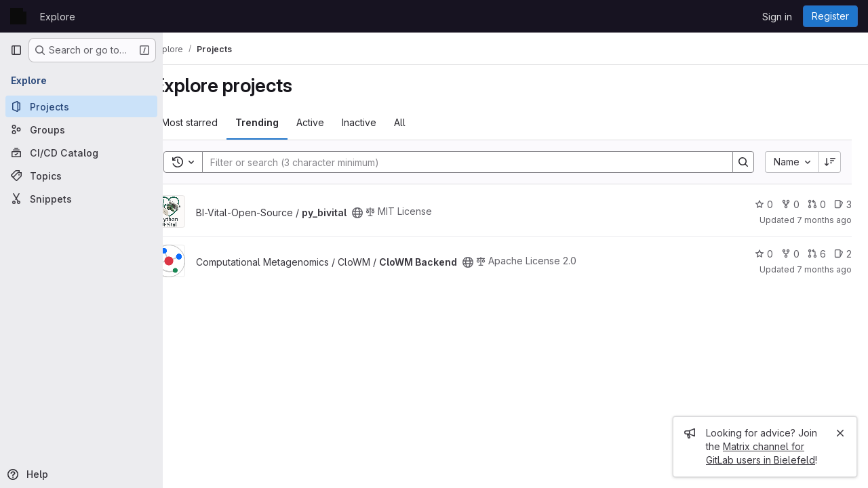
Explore (58, 17)
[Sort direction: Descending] (830, 162)
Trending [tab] (283, 122)
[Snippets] (81, 199)
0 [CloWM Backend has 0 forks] (790, 254)
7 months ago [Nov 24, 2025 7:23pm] (824, 220)
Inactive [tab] (386, 122)
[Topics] (81, 176)
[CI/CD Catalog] (81, 152)
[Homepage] (18, 16)
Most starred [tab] (216, 122)
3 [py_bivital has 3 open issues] (843, 204)
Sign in (777, 17)
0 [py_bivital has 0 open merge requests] (817, 204)
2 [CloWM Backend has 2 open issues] (843, 254)
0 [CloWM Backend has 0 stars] (764, 254)
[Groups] (81, 129)
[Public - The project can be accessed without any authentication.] (384, 213)
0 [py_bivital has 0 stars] (764, 204)
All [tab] (426, 122)
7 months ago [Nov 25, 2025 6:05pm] (824, 269)
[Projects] (81, 106)
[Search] (474, 162)
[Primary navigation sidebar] (16, 50)
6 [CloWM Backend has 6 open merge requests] (817, 254)
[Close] (840, 433)
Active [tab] (337, 122)
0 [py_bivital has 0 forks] (790, 204)
